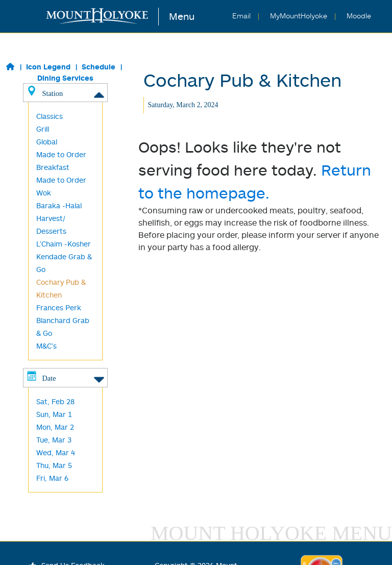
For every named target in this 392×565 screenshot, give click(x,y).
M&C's (46, 346)
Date (65, 378)
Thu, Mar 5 (54, 465)
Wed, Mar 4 (56, 452)
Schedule (99, 67)
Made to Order (61, 180)
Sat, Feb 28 (55, 401)
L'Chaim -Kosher (64, 244)
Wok (44, 193)
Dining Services (65, 78)
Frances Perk (59, 308)
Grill (43, 129)
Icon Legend (48, 67)
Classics (50, 116)
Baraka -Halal (59, 205)
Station (65, 93)
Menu (182, 16)
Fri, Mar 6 (52, 478)
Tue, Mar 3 (54, 440)
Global (47, 142)
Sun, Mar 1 (54, 414)
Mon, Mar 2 (55, 427)
